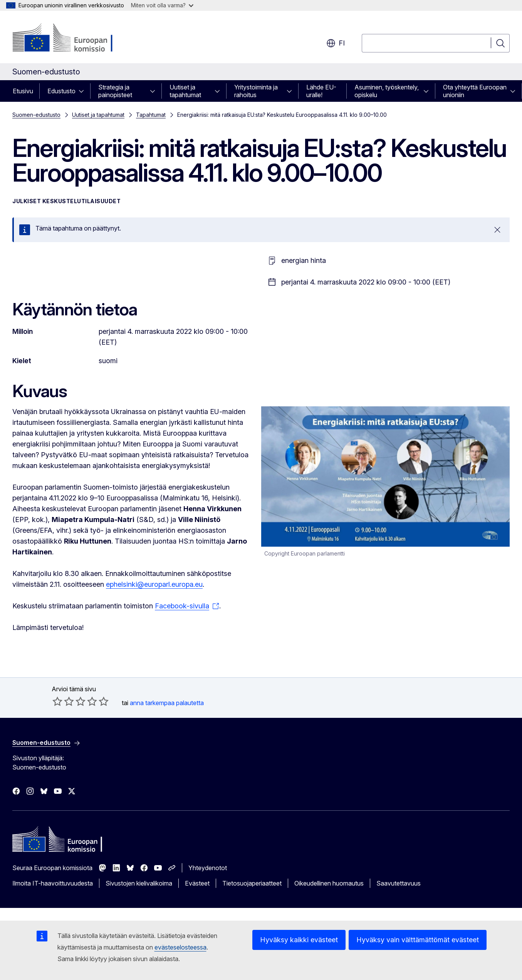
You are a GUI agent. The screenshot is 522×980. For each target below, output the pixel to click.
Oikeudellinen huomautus (329, 883)
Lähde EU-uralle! (321, 91)
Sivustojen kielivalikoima (139, 883)
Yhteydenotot (208, 868)
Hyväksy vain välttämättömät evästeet (418, 940)
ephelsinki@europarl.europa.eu (154, 584)
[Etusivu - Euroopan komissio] (75, 39)
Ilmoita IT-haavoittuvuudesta (53, 883)
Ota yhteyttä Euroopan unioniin (475, 91)
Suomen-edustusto (36, 115)
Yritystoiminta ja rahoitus (256, 91)
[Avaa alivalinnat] (84, 91)
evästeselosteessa (180, 947)
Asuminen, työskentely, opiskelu (387, 91)
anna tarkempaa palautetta (167, 703)
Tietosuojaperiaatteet (252, 883)
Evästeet (197, 883)
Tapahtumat (151, 115)
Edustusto (61, 91)
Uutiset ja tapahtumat (185, 91)
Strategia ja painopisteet (115, 91)
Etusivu (23, 91)
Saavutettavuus (399, 883)
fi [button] (336, 43)
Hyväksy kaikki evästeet (299, 940)
